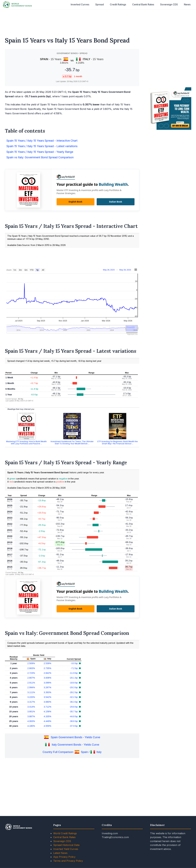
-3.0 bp (75, 663)
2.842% (48, 673)
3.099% (48, 683)
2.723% (31, 673)
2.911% (31, 683)
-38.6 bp (74, 721)
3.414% (31, 707)
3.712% (48, 707)
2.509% (31, 663)
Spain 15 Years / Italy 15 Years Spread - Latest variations (42, 146)
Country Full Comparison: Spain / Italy (72, 752)
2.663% (31, 668)
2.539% (48, 663)
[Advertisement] (98, 21)
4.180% (31, 726)
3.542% (48, 697)
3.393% (48, 692)
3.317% (31, 702)
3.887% (31, 716)
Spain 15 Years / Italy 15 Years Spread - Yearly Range (40, 152)
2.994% (31, 687)
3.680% (48, 702)
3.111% (31, 692)
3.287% (48, 687)
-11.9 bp (74, 673)
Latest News (60, 853)
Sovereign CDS (169, 4)
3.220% (31, 697)
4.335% (48, 716)
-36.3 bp (74, 702)
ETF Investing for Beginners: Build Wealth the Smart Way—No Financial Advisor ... (118, 443)
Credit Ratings (118, 4)
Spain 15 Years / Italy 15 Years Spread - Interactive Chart (42, 141)
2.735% (48, 668)
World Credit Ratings (65, 833)
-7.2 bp (75, 668)
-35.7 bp (74, 712)
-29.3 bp (74, 687)
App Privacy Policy (64, 857)
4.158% (48, 712)
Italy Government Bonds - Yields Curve (75, 745)
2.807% (31, 678)
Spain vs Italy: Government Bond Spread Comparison (40, 157)
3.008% (48, 678)
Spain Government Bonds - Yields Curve (76, 737)
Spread (100, 4)
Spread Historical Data (66, 845)
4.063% (31, 721)
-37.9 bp (74, 726)
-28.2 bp (74, 692)
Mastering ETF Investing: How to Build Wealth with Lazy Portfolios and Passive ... (26, 443)
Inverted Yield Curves (66, 849)
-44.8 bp (74, 716)
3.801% (31, 712)
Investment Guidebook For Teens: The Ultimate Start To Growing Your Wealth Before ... (72, 443)
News (187, 4)
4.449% (48, 721)
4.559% (48, 726)
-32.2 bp (74, 697)
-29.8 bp (74, 707)
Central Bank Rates (143, 4)
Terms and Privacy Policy (68, 861)
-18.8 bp (74, 683)
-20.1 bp (74, 678)
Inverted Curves (80, 4)
